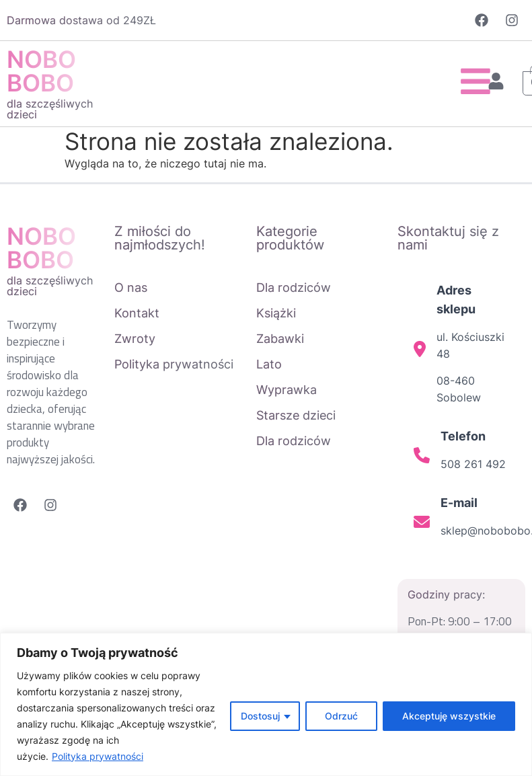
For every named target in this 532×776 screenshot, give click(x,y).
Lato (269, 364)
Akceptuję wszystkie (449, 716)
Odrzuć (341, 716)
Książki (276, 313)
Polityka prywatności (98, 756)
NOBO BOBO (41, 71)
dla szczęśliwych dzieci (50, 109)
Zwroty (135, 339)
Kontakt (137, 313)
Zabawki (280, 339)
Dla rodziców (294, 287)
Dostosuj (260, 716)
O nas (131, 287)
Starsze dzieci (296, 415)
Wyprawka (287, 390)
